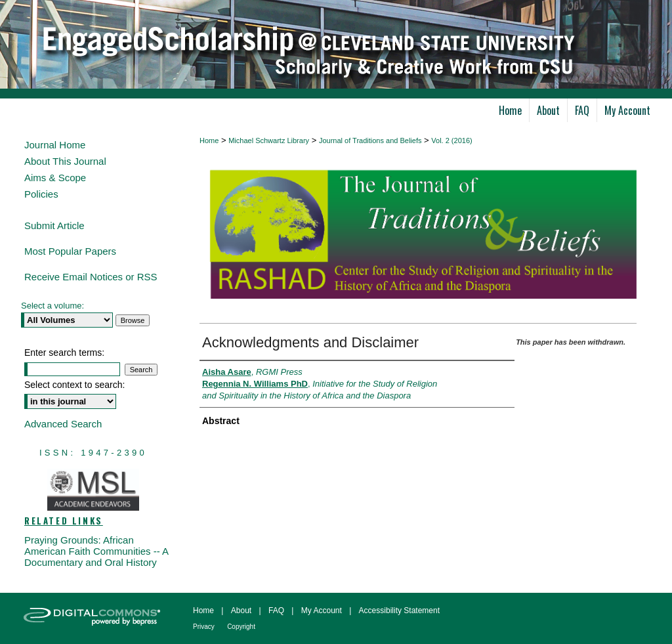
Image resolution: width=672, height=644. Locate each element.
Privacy (204, 627)
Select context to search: (74, 385)
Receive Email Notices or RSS (91, 277)
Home (209, 140)
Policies (41, 194)
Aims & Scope (55, 178)
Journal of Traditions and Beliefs (370, 140)
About (241, 611)
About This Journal (65, 161)
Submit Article (54, 225)
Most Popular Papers (70, 251)
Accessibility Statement (399, 611)
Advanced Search (63, 424)
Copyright (241, 627)
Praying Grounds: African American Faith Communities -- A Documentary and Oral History (96, 551)
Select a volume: (52, 306)
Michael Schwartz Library (269, 140)
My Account (322, 611)
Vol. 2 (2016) (451, 140)
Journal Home (55, 145)
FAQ (276, 611)
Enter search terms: (64, 353)
